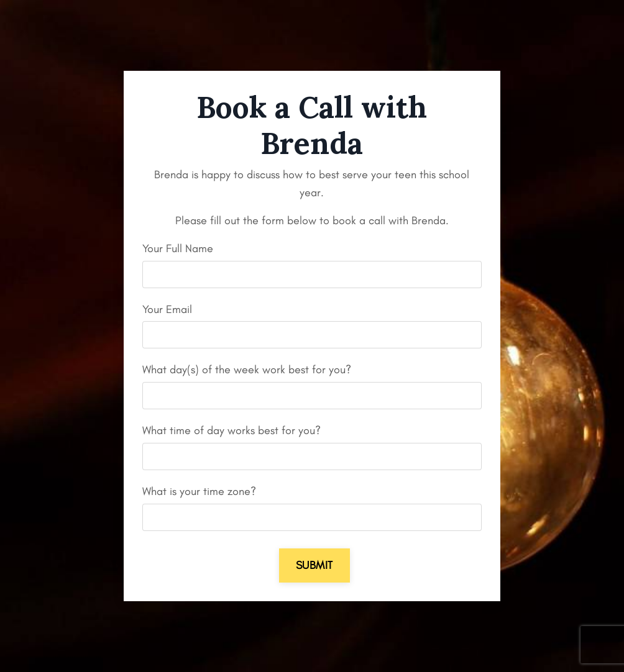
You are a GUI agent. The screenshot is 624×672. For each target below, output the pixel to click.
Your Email (167, 309)
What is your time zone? (199, 491)
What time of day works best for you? (232, 430)
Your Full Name (178, 248)
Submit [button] (314, 565)
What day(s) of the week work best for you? (247, 370)
